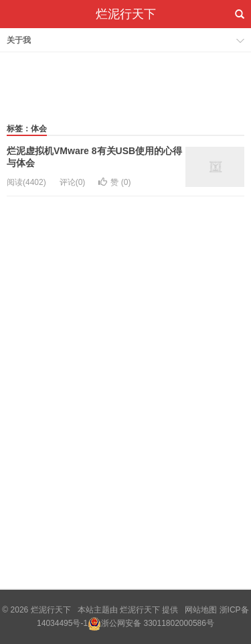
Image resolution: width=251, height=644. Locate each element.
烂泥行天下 (126, 14)
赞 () (114, 182)
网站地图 (201, 610)
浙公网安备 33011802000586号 (158, 623)
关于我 (19, 40)
